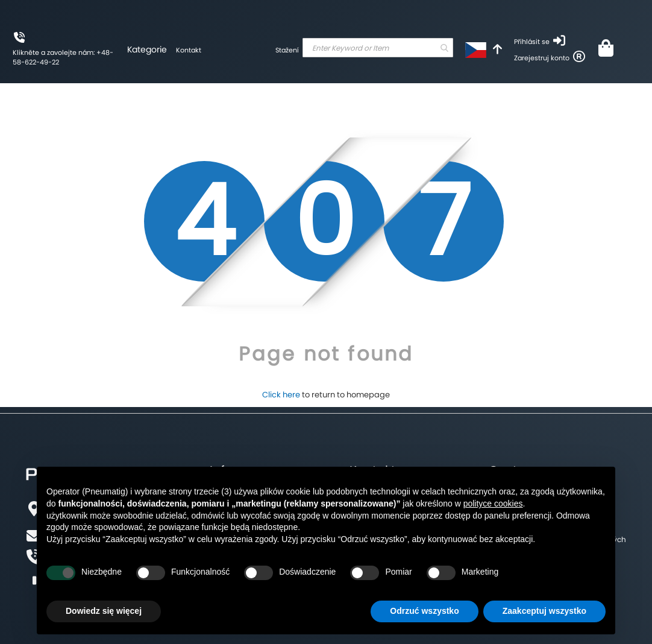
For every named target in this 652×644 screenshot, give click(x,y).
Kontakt (189, 50)
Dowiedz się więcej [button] (104, 611)
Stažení (287, 50)
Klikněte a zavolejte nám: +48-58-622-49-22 (63, 57)
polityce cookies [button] (493, 504)
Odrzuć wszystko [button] (424, 611)
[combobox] (378, 48)
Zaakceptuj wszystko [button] (544, 611)
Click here (281, 395)
